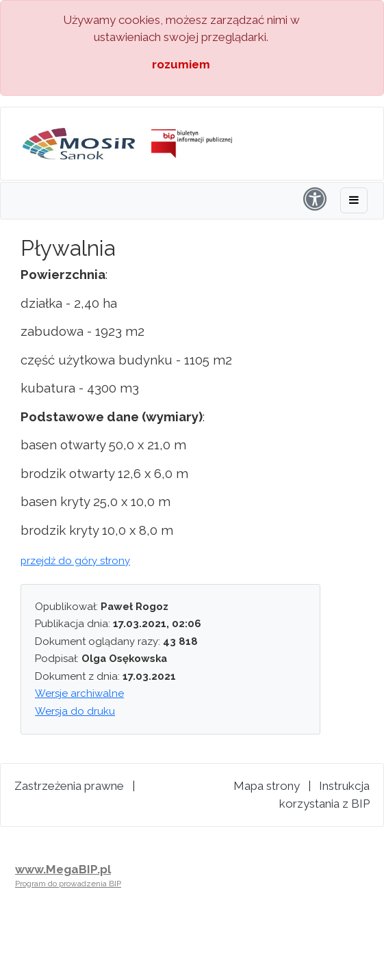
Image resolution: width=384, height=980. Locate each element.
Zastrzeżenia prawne (69, 786)
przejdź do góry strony (75, 561)
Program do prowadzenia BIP (68, 884)
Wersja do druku (75, 711)
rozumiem (181, 64)
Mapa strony (267, 786)
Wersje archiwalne (79, 693)
